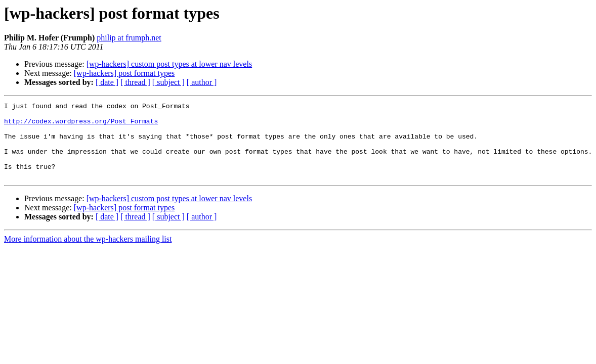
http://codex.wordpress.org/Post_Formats (81, 125)
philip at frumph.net (129, 38)
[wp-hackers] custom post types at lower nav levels (169, 64)
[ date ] (107, 82)
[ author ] (202, 82)
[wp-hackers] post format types (124, 73)
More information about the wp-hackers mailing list (88, 254)
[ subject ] (168, 82)
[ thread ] (135, 82)
